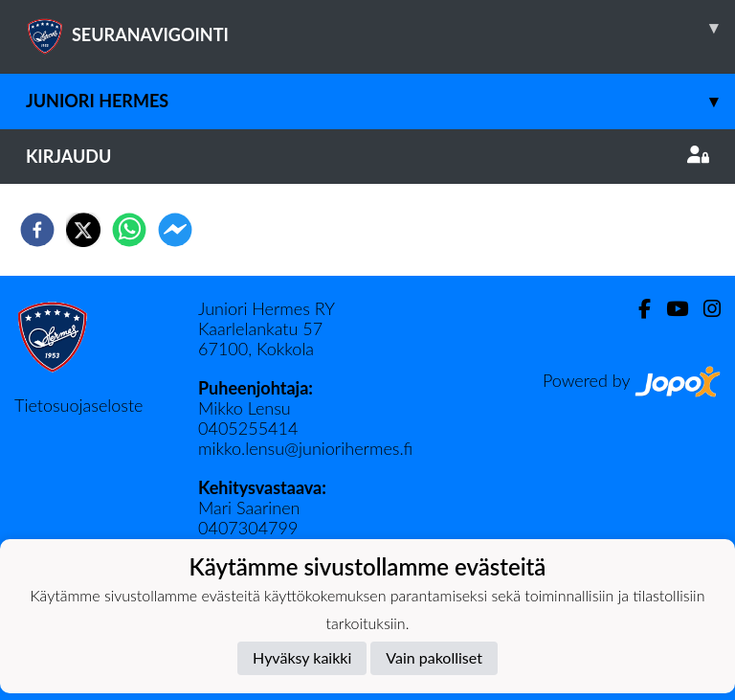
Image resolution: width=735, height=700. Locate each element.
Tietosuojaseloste (78, 405)
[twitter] (83, 230)
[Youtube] (669, 309)
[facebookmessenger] (175, 230)
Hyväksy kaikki (302, 657)
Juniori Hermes (380, 101)
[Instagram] (704, 309)
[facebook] (37, 230)
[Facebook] (637, 309)
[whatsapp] (129, 230)
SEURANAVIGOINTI (380, 28)
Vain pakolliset (434, 657)
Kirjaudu (367, 156)
